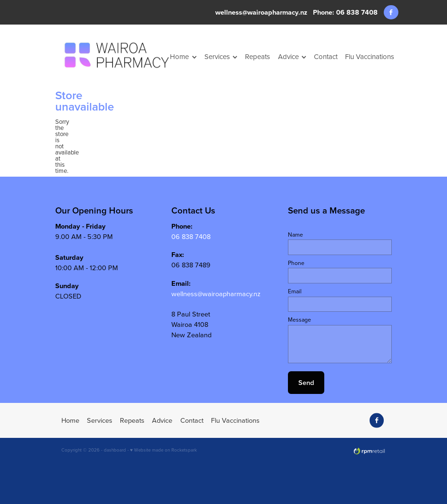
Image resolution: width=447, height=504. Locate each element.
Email (295, 291)
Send (306, 382)
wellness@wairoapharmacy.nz (261, 12)
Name (295, 235)
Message (299, 320)
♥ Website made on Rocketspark (164, 450)
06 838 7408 (191, 236)
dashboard (115, 450)
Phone (296, 263)
